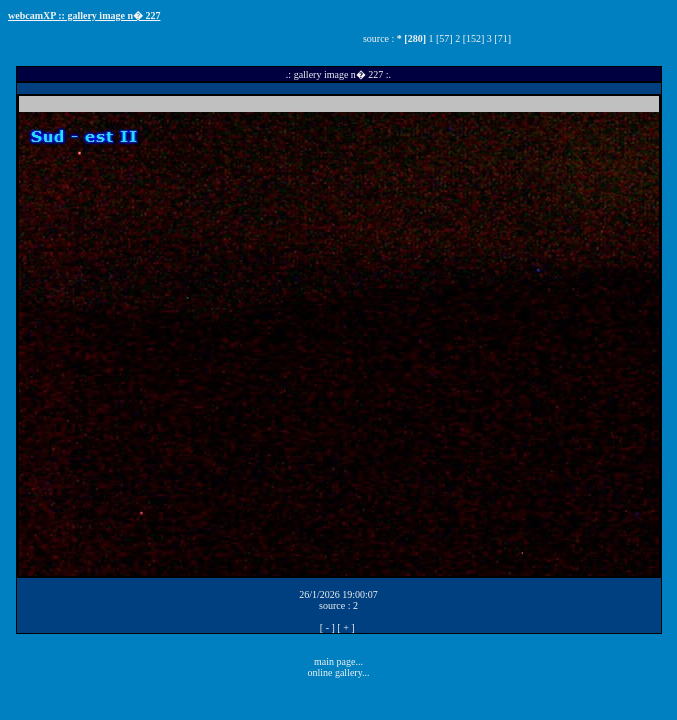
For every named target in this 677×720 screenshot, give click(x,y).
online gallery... (338, 672)
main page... (338, 661)
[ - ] (327, 627)
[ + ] (345, 627)
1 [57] (440, 38)
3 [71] (499, 38)
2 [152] (469, 38)
